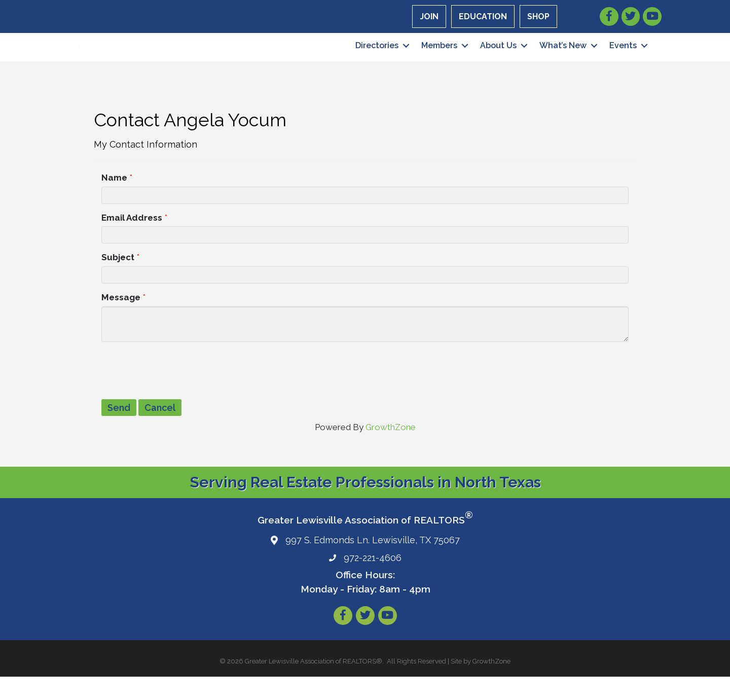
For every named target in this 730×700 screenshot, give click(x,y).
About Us (498, 57)
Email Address (132, 241)
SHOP (538, 16)
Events (623, 57)
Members (439, 57)
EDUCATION (483, 16)
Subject (118, 281)
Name (114, 201)
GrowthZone (391, 450)
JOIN (429, 16)
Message (121, 321)
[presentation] (178, 393)
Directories (377, 57)
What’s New (563, 57)
